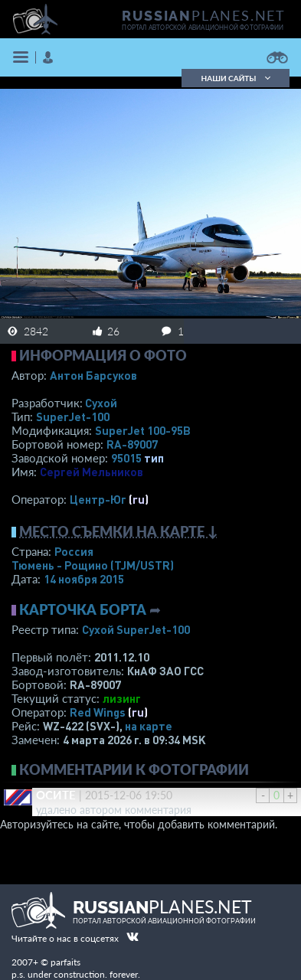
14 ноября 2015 (84, 579)
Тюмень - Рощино (93, 565)
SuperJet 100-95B (143, 430)
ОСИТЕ (56, 795)
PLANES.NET (204, 15)
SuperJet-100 (73, 416)
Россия (74, 551)
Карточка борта (83, 609)
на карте (149, 726)
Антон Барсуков (93, 375)
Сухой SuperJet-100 (136, 629)
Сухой (101, 403)
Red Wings (98, 712)
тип (154, 458)
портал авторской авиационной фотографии (203, 28)
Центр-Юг (98, 499)
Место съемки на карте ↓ (119, 531)
